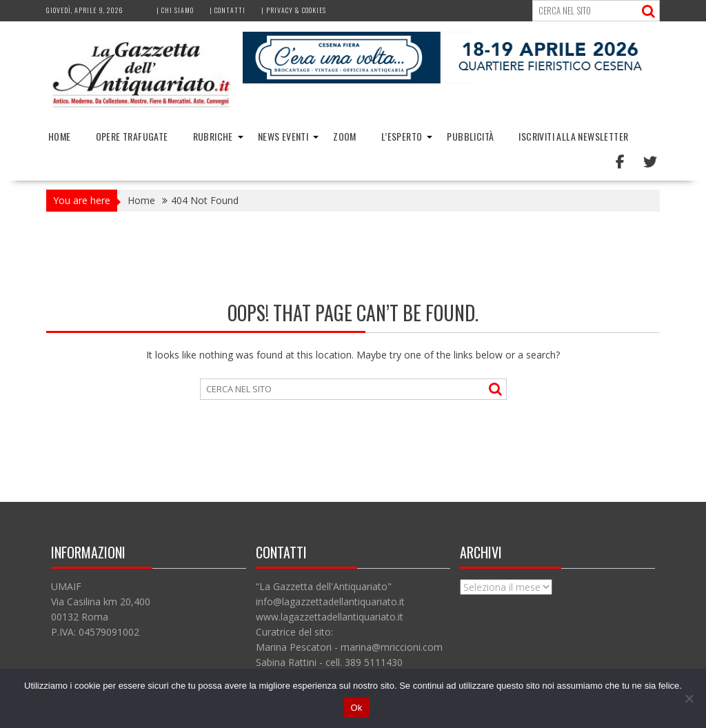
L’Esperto (402, 136)
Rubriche (213, 136)
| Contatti (228, 10)
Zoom (345, 136)
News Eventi (283, 136)
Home (60, 136)
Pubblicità (470, 136)
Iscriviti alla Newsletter (573, 136)
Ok (356, 708)
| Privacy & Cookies (294, 10)
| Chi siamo (175, 10)
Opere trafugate (132, 136)
